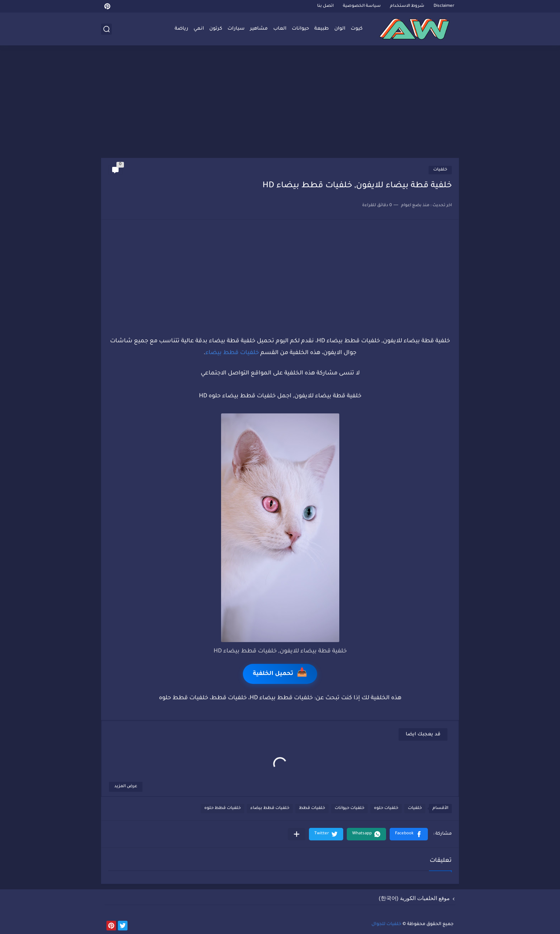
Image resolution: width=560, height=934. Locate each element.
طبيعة (322, 29)
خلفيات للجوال (386, 924)
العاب (280, 29)
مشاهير (259, 29)
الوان (340, 29)
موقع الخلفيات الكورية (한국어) (414, 898)
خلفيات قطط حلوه (222, 808)
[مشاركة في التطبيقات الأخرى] (297, 834)
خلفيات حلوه (386, 808)
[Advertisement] (280, 103)
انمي (199, 29)
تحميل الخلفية (280, 674)
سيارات (236, 29)
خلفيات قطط (312, 808)
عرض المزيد (126, 787)
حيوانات (300, 29)
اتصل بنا (325, 6)
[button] (409, 834)
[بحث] (106, 29)
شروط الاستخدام (407, 6)
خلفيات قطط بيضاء (232, 353)
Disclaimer (444, 6)
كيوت (357, 29)
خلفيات (440, 170)
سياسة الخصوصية (362, 6)
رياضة (181, 29)
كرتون (216, 29)
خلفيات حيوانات (349, 808)
